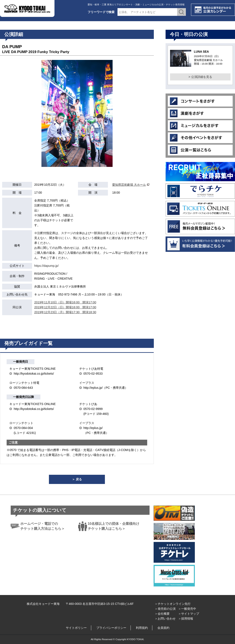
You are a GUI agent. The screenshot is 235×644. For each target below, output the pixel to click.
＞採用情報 (186, 619)
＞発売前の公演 (165, 609)
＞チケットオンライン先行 (173, 604)
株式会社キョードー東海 (43, 604)
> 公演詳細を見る (200, 77)
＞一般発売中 (187, 609)
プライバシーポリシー (111, 628)
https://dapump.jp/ (46, 266)
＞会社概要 (162, 614)
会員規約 (163, 628)
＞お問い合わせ (165, 619)
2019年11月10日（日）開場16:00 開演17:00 (65, 302)
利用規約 (142, 628)
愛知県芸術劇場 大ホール (129, 185)
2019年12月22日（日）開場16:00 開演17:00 (65, 307)
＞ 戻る (77, 479)
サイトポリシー (76, 628)
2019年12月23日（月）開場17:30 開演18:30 (65, 312)
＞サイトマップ (189, 614)
